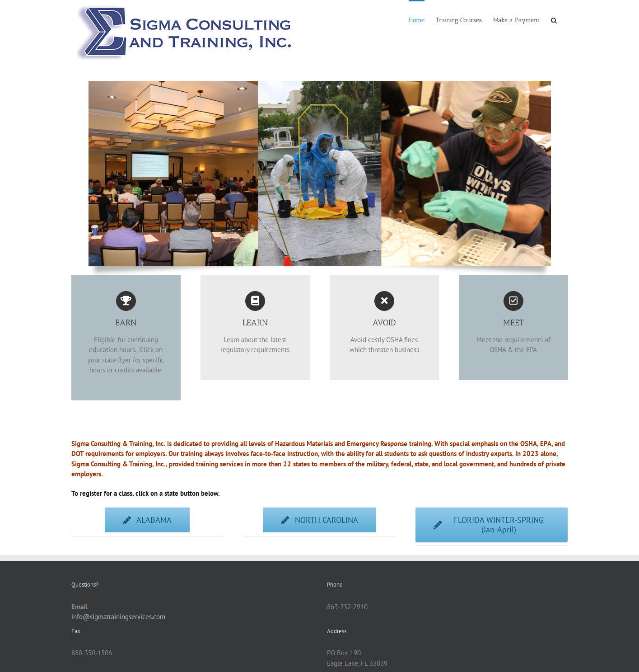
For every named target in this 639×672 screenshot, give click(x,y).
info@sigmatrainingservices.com (118, 617)
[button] (554, 19)
